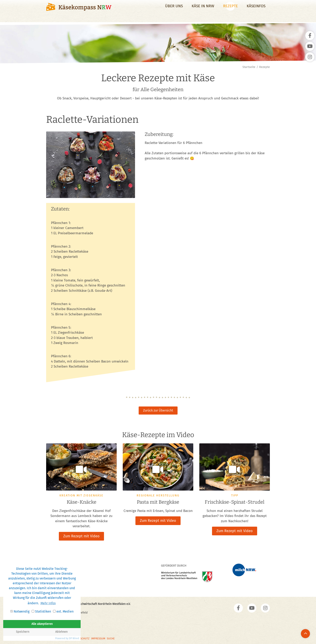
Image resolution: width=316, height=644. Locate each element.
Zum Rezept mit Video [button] (81, 536)
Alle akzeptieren (42, 624)
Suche (111, 638)
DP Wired (74, 638)
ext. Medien (63, 611)
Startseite (249, 67)
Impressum (98, 638)
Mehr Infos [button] (48, 603)
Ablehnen (61, 632)
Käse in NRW (203, 9)
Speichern (23, 632)
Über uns (174, 9)
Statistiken (41, 611)
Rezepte (230, 9)
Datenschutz (81, 638)
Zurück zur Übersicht (158, 410)
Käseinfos (256, 9)
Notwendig (20, 611)
